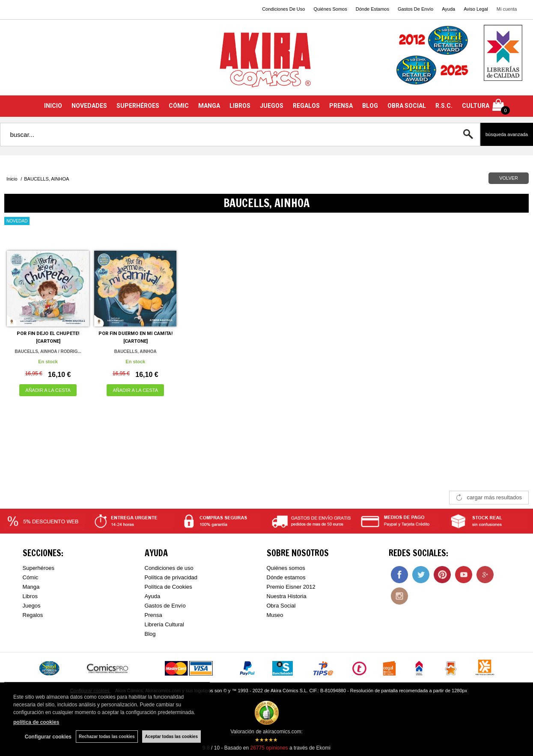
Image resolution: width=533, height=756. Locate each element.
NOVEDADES (89, 106)
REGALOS (306, 106)
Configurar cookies (48, 737)
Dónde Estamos (372, 9)
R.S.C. (444, 106)
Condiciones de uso (169, 568)
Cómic (31, 577)
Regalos (33, 615)
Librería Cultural (165, 624)
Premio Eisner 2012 (291, 587)
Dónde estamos (286, 577)
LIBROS (240, 106)
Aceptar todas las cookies (171, 737)
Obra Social (281, 606)
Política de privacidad (171, 577)
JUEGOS (272, 106)
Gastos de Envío (165, 606)
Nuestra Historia (287, 596)
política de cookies (36, 722)
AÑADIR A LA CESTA (48, 390)
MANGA (209, 106)
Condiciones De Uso (283, 9)
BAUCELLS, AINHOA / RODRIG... (48, 351)
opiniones (269, 748)
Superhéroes (39, 568)
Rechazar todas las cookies (107, 737)
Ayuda (448, 9)
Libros (30, 596)
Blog (150, 634)
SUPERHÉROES (138, 106)
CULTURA (476, 106)
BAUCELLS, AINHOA (135, 351)
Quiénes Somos (330, 9)
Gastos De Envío (415, 9)
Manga (31, 587)
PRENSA (341, 106)
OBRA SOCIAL (407, 106)
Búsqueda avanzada (507, 134)
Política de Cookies (168, 587)
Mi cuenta (507, 9)
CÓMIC (179, 106)
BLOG (370, 106)
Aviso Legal (476, 9)
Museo (275, 615)
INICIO (53, 106)
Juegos (32, 606)
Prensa (153, 615)
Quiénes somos (286, 568)
